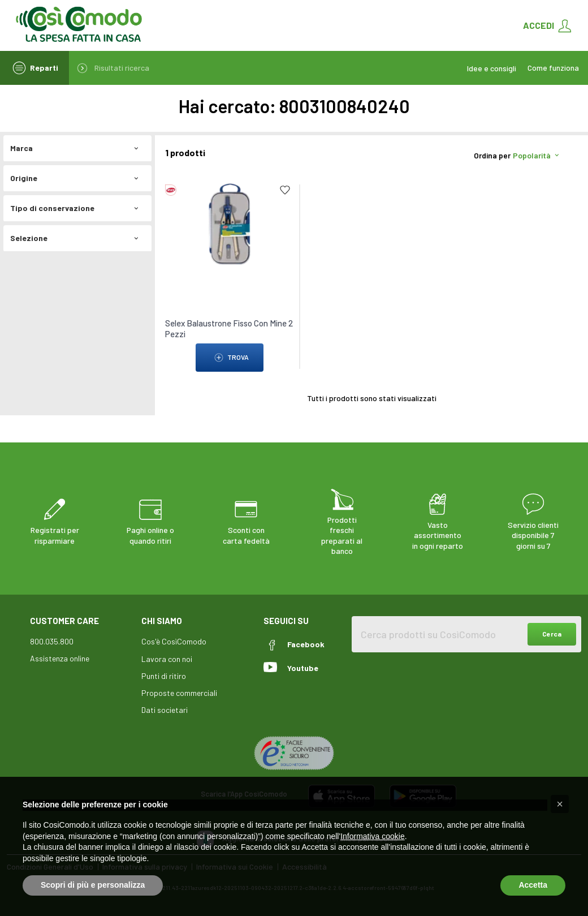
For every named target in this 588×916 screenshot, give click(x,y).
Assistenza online (60, 658)
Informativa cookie (373, 836)
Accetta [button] (533, 885)
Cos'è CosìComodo (174, 641)
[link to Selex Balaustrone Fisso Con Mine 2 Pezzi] (230, 223)
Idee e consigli (492, 68)
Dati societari (165, 710)
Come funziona (553, 68)
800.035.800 (52, 641)
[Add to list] (285, 190)
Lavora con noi (167, 659)
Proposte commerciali (179, 693)
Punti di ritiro (164, 676)
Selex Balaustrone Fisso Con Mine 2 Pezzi (229, 328)
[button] (560, 804)
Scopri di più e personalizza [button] (93, 885)
